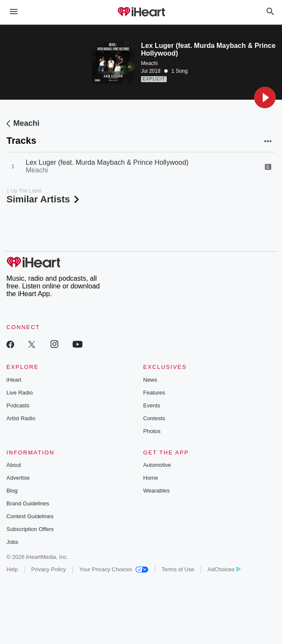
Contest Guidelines (30, 516)
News (150, 380)
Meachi (149, 63)
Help (12, 569)
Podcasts (18, 405)
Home (151, 478)
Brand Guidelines (28, 503)
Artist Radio (21, 418)
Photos (152, 431)
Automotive (157, 465)
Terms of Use (178, 569)
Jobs (12, 542)
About (14, 465)
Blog (12, 491)
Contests (154, 418)
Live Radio (19, 393)
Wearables (156, 491)
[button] (265, 98)
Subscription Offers (30, 529)
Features (154, 393)
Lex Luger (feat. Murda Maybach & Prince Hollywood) (107, 162)
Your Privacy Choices (114, 569)
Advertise (18, 478)
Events (152, 405)
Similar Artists (44, 199)
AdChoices (224, 569)
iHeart (14, 380)
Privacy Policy (49, 569)
